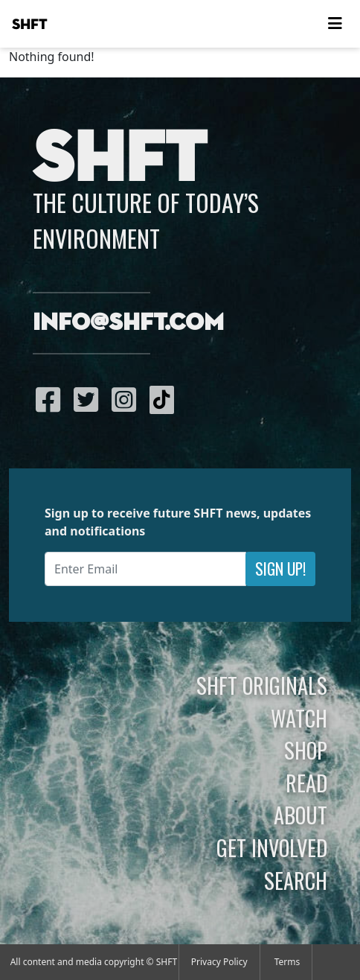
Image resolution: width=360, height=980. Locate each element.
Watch (299, 718)
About (300, 815)
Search (296, 880)
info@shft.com (128, 323)
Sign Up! (280, 569)
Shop (306, 750)
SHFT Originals (262, 685)
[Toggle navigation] (335, 24)
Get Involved (272, 847)
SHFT (30, 25)
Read (306, 783)
